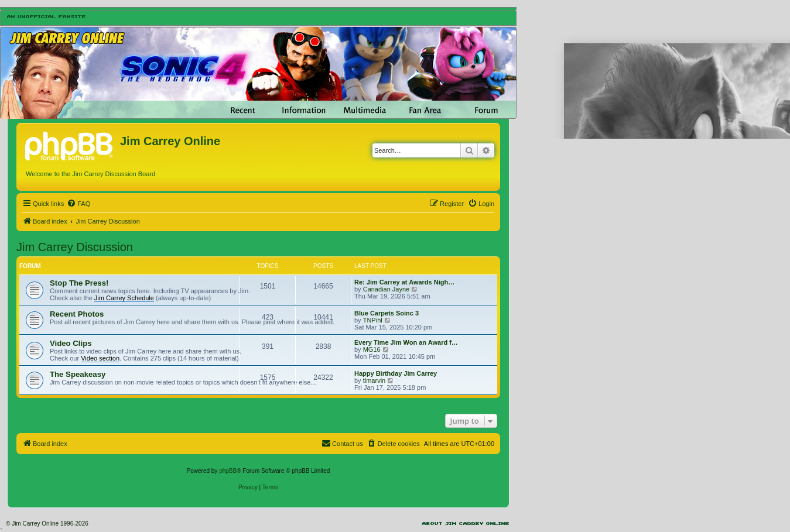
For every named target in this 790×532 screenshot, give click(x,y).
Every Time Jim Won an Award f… (406, 342)
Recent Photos (77, 314)
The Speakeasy (78, 374)
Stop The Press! (79, 283)
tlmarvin (375, 380)
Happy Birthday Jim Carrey (396, 373)
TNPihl (373, 320)
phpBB (228, 471)
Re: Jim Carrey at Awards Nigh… (404, 282)
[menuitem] (78, 204)
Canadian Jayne (387, 289)
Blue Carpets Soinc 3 (387, 313)
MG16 (372, 349)
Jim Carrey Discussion (75, 247)
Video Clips (71, 343)
